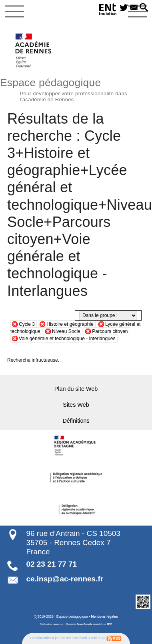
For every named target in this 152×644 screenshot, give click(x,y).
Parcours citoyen (110, 331)
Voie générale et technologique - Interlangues (67, 339)
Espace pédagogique (76, 89)
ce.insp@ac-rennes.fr (65, 579)
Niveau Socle (66, 331)
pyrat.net (59, 624)
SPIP (109, 624)
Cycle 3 (27, 324)
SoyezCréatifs (85, 624)
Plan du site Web (76, 389)
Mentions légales (104, 616)
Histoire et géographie (70, 324)
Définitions (76, 421)
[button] (144, 8)
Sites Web (76, 405)
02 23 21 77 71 (51, 564)
